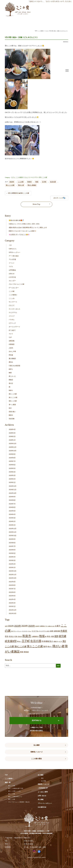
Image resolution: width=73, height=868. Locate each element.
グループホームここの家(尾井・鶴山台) (19, 802)
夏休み (11, 362)
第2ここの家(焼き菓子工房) (16, 788)
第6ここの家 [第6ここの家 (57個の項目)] (20, 646)
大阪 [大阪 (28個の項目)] (52, 636)
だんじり (27, 177)
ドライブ (12, 316)
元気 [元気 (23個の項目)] (16, 636)
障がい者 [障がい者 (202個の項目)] (58, 646)
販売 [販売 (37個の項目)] (45, 647)
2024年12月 (13, 486)
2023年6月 (12, 550)
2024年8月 (12, 500)
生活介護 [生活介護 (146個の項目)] (36, 641)
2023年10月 (13, 536)
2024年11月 (13, 490)
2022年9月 (12, 582)
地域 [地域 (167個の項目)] (42, 636)
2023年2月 (12, 564)
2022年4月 (12, 599)
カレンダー (12, 281)
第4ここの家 (12, 794)
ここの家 (21, 182)
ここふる (12, 298)
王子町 (44, 182)
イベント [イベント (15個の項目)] (19, 631)
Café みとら (13, 249)
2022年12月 (13, 571)
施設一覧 (8, 782)
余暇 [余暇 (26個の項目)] (51, 631)
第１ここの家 (10, 185)
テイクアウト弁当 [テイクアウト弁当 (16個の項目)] (44, 631)
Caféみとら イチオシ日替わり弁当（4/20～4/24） (25, 224)
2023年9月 (12, 539)
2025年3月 (12, 475)
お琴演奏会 (12, 270)
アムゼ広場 (12, 259)
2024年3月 (12, 518)
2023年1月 (12, 567)
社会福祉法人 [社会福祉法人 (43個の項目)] (47, 641)
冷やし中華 (12, 351)
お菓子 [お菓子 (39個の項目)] (58, 626)
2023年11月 (13, 532)
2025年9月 (12, 454)
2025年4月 (12, 472)
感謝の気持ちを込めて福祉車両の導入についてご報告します (28, 227)
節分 (10, 408)
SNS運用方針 (42, 807)
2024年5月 (12, 511)
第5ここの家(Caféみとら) (15, 797)
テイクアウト (35, 177)
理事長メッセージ (37, 752)
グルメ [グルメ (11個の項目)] (30, 631)
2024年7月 (12, 504)
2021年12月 (13, 610)
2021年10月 (13, 613)
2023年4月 (12, 557)
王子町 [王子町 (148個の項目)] (26, 641)
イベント (12, 263)
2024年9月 (12, 497)
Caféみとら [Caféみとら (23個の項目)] (43, 626)
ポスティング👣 (59, 198)
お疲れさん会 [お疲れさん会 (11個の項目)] (51, 626)
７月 (10, 245)
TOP (36, 31)
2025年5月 (12, 468)
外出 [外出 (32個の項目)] (49, 636)
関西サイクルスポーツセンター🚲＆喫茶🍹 (23, 231)
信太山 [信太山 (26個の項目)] (11, 636)
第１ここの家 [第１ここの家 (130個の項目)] (35, 646)
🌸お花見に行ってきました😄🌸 (19, 235)
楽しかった (12, 376)
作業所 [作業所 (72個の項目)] (64, 631)
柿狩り (11, 369)
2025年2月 (12, 479)
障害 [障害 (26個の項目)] (22, 652)
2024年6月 (12, 507)
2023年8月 (12, 543)
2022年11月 (13, 575)
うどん (13, 177)
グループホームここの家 (17, 284)
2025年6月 (12, 465)
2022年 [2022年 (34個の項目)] (11, 626)
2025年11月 (13, 447)
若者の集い (12, 412)
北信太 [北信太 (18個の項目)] (20, 637)
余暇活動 (12, 341)
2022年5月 (12, 596)
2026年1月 (12, 440)
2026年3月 (12, 433)
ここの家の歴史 (36, 759)
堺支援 (11, 355)
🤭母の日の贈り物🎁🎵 (16, 220)
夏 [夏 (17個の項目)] (46, 637)
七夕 (10, 337)
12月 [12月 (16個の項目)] (6, 626)
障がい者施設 (32, 185)
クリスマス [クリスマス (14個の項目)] (25, 631)
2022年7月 (12, 589)
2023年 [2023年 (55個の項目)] (18, 626)
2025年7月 (12, 461)
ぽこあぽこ (12, 330)
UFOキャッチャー (15, 252)
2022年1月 (12, 606)
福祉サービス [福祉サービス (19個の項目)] (58, 641)
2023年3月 (12, 560)
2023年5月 (12, 553)
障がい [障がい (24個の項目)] (50, 647)
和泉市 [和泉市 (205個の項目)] (27, 636)
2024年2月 (12, 521)
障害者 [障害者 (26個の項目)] (26, 652)
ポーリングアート (14, 327)
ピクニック (12, 323)
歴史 (42, 778)
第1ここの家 (43, 177)
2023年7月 (12, 546)
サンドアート (13, 302)
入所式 (11, 348)
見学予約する (37, 720)
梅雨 (10, 373)
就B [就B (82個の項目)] (56, 636)
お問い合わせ (42, 796)
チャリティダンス (14, 309)
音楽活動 (12, 419)
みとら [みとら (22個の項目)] (13, 631)
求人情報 (41, 799)
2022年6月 (12, 592)
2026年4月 (12, 429)
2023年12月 (13, 529)
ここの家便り (20, 177)
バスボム (12, 320)
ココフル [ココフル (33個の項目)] (35, 631)
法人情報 (44, 781)
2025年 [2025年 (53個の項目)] (32, 626)
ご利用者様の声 (43, 788)
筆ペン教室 (12, 405)
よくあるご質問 (43, 792)
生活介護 (53, 182)
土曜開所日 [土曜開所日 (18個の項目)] (35, 637)
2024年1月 (12, 525)
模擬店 (11, 380)
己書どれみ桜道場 (14, 366)
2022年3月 (12, 603)
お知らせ (12, 274)
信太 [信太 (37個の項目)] (7, 636)
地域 (37, 182)
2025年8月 (12, 458)
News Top (36, 204)
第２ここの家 (13, 397)
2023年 (12, 182)
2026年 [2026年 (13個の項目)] (37, 626)
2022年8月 (12, 585)
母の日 (11, 383)
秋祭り (11, 390)
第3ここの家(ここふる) (14, 791)
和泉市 (29, 182)
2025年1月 (12, 482)
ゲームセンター (14, 288)
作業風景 (12, 344)
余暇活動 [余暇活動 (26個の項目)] (57, 631)
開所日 (11, 415)
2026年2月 (12, 436)
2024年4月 (12, 514)
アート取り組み (14, 256)
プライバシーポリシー (45, 803)
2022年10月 (13, 578)
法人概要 (37, 745)
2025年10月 (13, 451)
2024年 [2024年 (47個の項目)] (25, 626)
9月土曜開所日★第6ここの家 (19, 193)
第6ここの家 (13, 401)
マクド (11, 334)
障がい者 (21, 185)
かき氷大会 (12, 277)
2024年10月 (13, 493)
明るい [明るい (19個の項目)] (19, 641)
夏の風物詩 (12, 358)
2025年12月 (13, 444)
